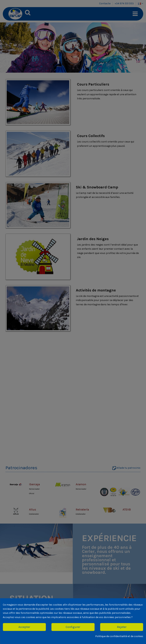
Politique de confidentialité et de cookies (119, 636)
